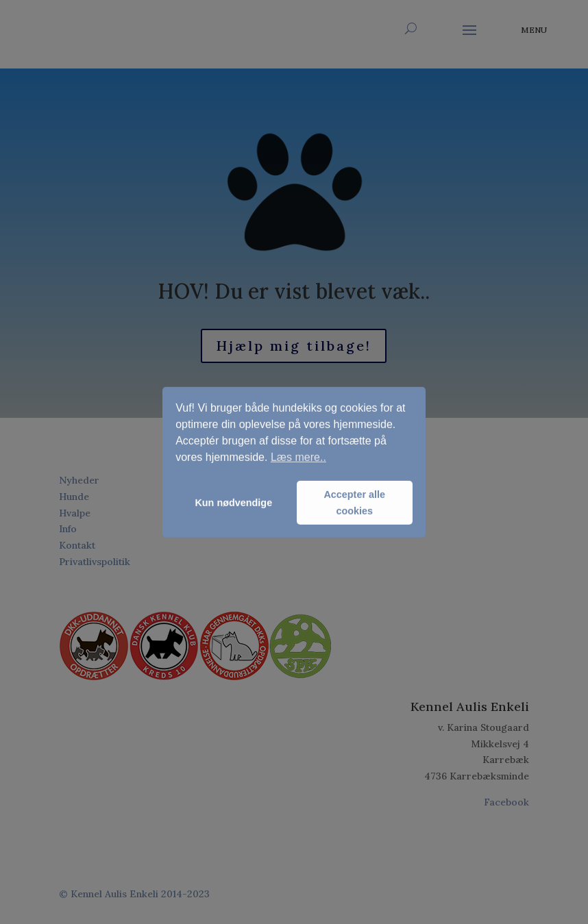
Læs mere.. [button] (298, 457)
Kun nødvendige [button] (233, 503)
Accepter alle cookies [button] (354, 503)
